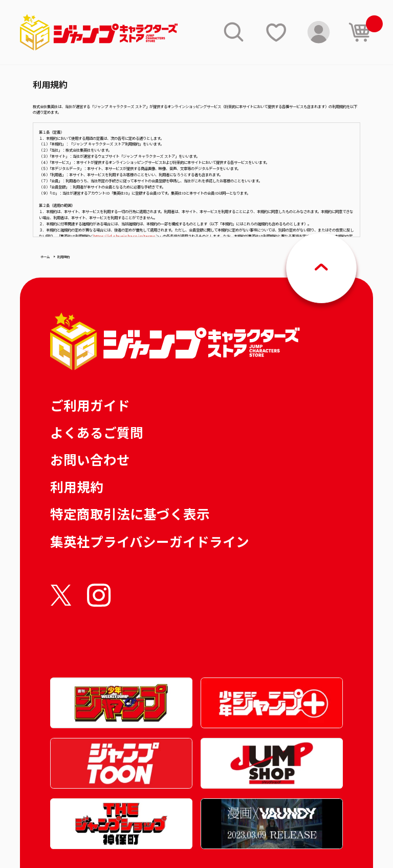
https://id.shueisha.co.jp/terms (124, 236)
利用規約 (77, 486)
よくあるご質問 (97, 432)
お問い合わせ (90, 459)
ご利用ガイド (90, 405)
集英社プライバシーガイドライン (150, 541)
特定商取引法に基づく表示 (130, 513)
